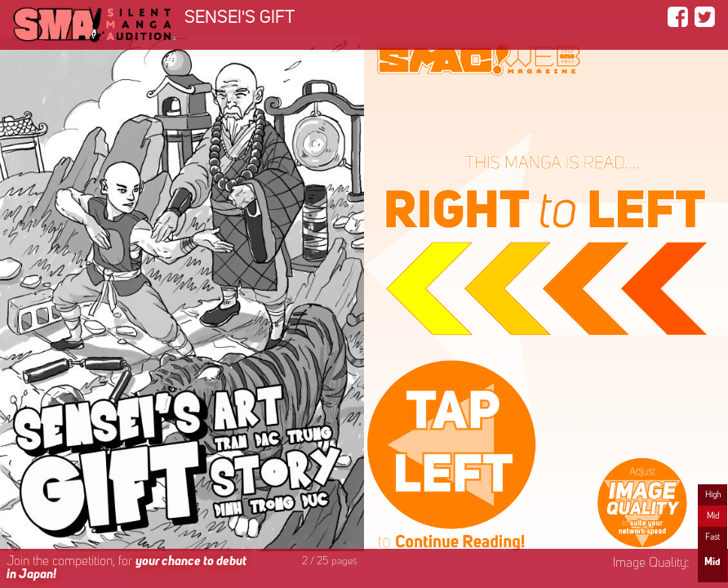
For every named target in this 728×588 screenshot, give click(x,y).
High (713, 495)
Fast (712, 537)
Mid (713, 516)
